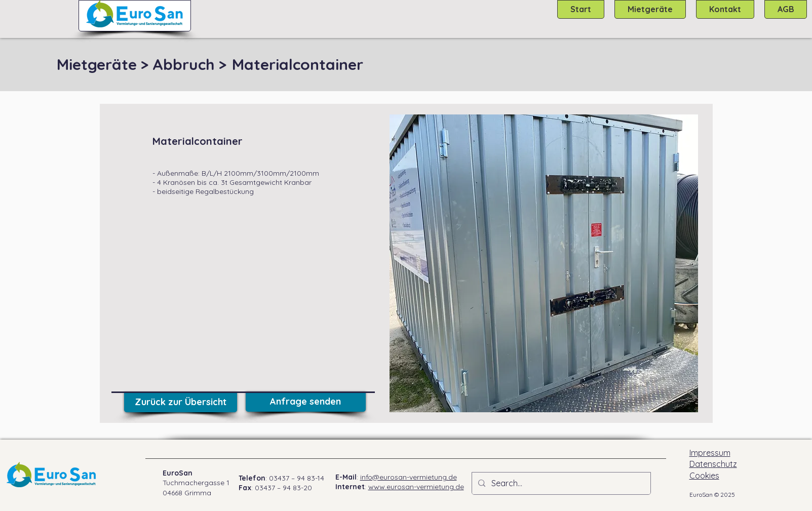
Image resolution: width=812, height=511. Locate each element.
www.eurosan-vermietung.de (416, 487)
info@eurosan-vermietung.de (409, 477)
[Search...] (560, 483)
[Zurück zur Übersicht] (181, 402)
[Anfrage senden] (306, 402)
